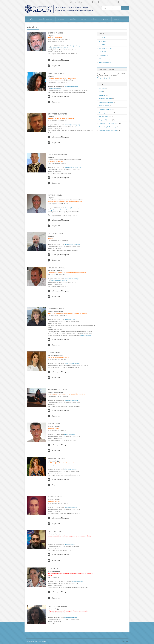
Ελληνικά (127, 2)
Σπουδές (73, 19)
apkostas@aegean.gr (70, 544)
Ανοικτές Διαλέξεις (104, 106)
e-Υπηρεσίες (76, 2)
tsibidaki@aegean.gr (86, 335)
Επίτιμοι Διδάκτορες (104, 59)
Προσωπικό (62, 19)
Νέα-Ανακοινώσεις (104, 116)
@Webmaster (125, 641)
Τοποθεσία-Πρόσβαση (105, 2)
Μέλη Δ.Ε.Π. (102, 41)
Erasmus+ (117, 19)
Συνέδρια (94, 19)
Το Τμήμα (31, 19)
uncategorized (103, 95)
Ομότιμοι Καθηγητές (104, 55)
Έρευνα (83, 19)
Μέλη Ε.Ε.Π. (102, 45)
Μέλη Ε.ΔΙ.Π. (103, 52)
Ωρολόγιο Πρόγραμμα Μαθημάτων (108, 130)
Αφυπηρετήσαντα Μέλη (105, 62)
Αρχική (69, 2)
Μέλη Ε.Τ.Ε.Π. (103, 38)
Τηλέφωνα (83, 2)
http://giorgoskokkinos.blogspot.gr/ (59, 48)
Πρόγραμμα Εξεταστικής (105, 120)
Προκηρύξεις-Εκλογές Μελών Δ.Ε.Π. (109, 123)
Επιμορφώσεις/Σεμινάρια (105, 109)
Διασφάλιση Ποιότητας (46, 19)
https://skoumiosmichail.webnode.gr (59, 210)
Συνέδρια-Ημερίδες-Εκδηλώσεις (107, 127)
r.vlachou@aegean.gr (78, 582)
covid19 (101, 92)
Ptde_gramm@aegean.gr (104, 78)
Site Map (96, 2)
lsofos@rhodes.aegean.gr (71, 86)
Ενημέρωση (105, 19)
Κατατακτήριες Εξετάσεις (106, 113)
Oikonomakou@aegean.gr (72, 400)
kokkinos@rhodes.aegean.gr (76, 46)
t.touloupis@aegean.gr (71, 508)
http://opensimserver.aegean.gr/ (59, 281)
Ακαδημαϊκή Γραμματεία (105, 48)
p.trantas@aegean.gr (70, 435)
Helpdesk (89, 2)
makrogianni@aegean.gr (71, 617)
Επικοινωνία (115, 2)
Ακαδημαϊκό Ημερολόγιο (105, 99)
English (121, 2)
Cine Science (102, 88)
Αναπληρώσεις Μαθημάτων (106, 102)
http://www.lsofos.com (56, 88)
